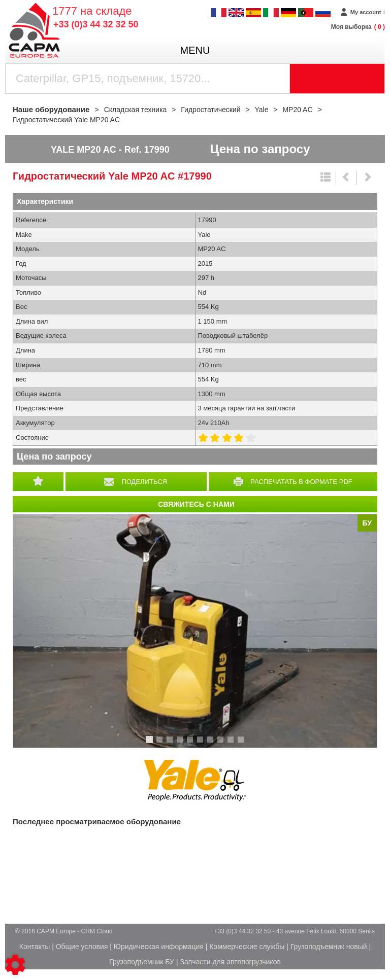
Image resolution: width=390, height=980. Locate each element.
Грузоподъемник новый (329, 947)
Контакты (35, 947)
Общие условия (82, 947)
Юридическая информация (159, 947)
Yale (195, 781)
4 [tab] (181, 744)
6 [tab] (202, 744)
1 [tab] (151, 744)
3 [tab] (171, 744)
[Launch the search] (337, 79)
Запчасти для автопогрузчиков (230, 962)
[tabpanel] (195, 631)
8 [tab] (222, 744)
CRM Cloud (97, 931)
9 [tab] (232, 744)
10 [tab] (244, 744)
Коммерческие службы (247, 947)
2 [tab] (161, 744)
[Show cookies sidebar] (15, 965)
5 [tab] (191, 744)
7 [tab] (212, 744)
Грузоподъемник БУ (142, 962)
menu (195, 50)
